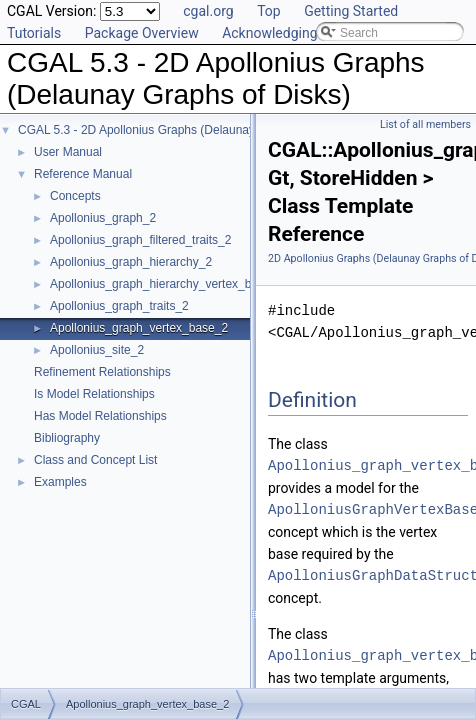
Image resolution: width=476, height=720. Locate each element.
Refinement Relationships (102, 372)
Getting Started (351, 11)
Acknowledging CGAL (289, 33)
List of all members (425, 124)
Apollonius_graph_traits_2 (119, 306)
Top (269, 11)
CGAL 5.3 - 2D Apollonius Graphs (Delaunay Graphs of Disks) (183, 130)
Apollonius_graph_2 (103, 218)
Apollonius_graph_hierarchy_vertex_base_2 (167, 284)
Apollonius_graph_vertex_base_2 (139, 328)
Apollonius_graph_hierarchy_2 (131, 262)
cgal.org (208, 11)
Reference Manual (83, 174)
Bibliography (67, 438)
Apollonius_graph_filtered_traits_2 (140, 240)
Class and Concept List (95, 460)
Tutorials (34, 33)
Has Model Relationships (100, 416)
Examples (60, 482)
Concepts (75, 196)
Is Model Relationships (94, 394)
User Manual (68, 152)
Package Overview (142, 33)
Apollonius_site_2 (97, 350)
